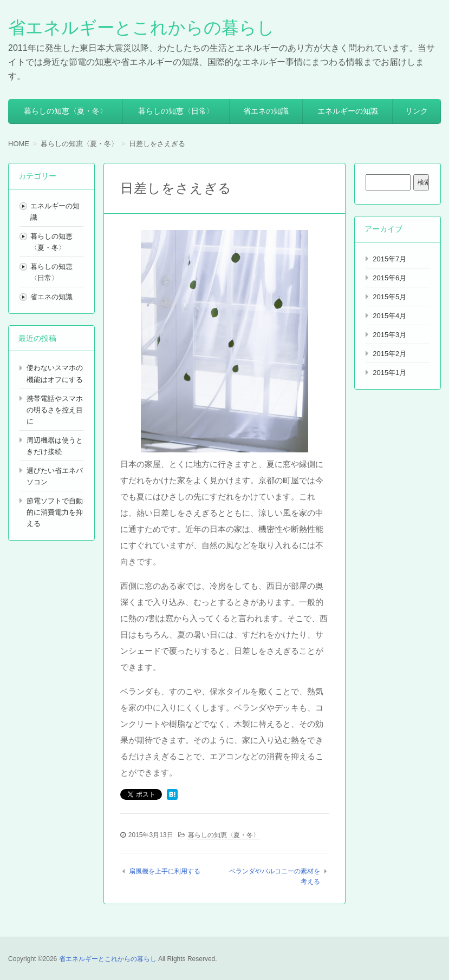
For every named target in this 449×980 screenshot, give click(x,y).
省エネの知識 (266, 111)
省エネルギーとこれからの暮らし (141, 28)
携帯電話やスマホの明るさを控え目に (55, 410)
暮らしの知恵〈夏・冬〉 (66, 111)
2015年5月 (389, 297)
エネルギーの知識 (348, 111)
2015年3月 (389, 335)
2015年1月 (389, 373)
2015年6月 (389, 278)
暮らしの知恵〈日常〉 (176, 111)
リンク (417, 111)
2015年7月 (389, 259)
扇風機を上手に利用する (165, 871)
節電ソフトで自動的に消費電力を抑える (55, 512)
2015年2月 (389, 354)
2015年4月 (389, 316)
